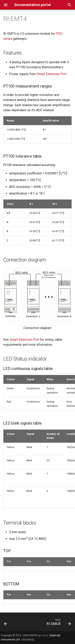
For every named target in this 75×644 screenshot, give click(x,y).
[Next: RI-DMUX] (58, 623)
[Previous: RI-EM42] (6, 623)
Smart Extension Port (52, 74)
